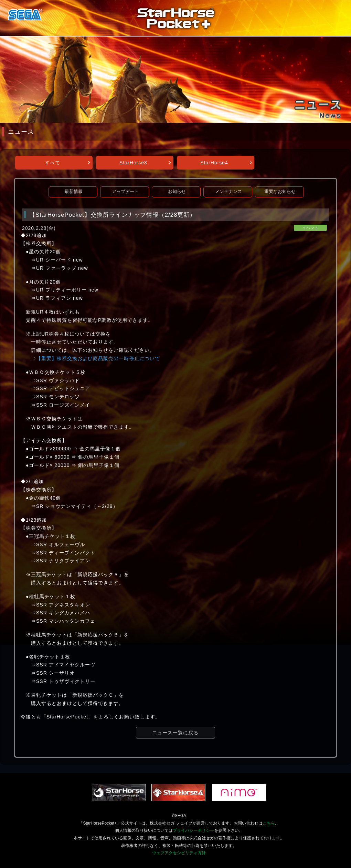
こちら (269, 823)
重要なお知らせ (280, 192)
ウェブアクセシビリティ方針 (179, 853)
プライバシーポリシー (193, 830)
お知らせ (177, 192)
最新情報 (74, 192)
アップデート (125, 192)
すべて (52, 163)
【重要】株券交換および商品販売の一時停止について (98, 358)
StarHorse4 (214, 163)
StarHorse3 (133, 163)
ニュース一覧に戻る (175, 733)
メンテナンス (228, 192)
